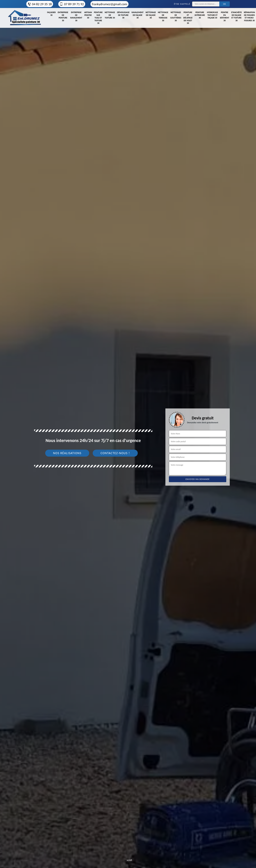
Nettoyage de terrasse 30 (163, 16)
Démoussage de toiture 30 (123, 15)
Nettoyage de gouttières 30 (176, 16)
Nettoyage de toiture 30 (110, 15)
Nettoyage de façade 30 (151, 15)
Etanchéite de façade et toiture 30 (236, 16)
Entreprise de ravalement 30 (76, 16)
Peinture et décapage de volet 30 (188, 18)
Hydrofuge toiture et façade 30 (212, 15)
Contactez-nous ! (115, 453)
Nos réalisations (67, 453)
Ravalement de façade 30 (138, 15)
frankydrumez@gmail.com (109, 4)
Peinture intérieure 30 (200, 15)
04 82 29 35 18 (40, 4)
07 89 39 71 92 (72, 4)
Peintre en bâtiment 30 (225, 16)
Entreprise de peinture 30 (63, 16)
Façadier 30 (51, 14)
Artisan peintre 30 (88, 15)
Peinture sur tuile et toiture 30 (98, 18)
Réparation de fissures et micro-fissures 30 (249, 16)
